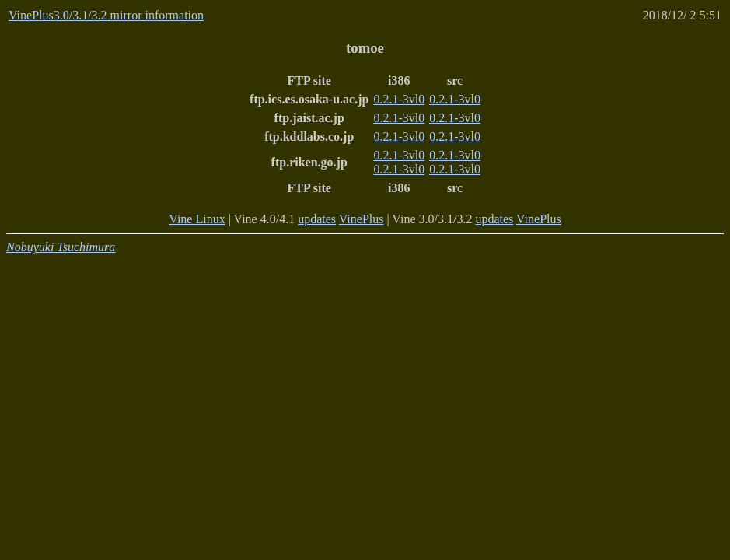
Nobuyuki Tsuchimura (61, 247)
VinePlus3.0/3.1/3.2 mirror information (106, 15)
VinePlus (362, 219)
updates (317, 219)
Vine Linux (197, 219)
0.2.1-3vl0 (399, 99)
